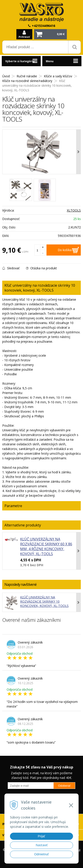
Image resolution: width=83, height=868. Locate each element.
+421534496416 (43, 26)
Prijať (41, 836)
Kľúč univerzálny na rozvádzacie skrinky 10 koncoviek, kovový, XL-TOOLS (44, 601)
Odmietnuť (42, 854)
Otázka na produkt (41, 268)
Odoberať (64, 786)
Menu (50, 61)
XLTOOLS (74, 210)
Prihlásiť (24, 37)
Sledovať (11, 268)
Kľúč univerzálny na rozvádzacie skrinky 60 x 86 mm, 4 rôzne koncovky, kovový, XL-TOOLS (46, 546)
